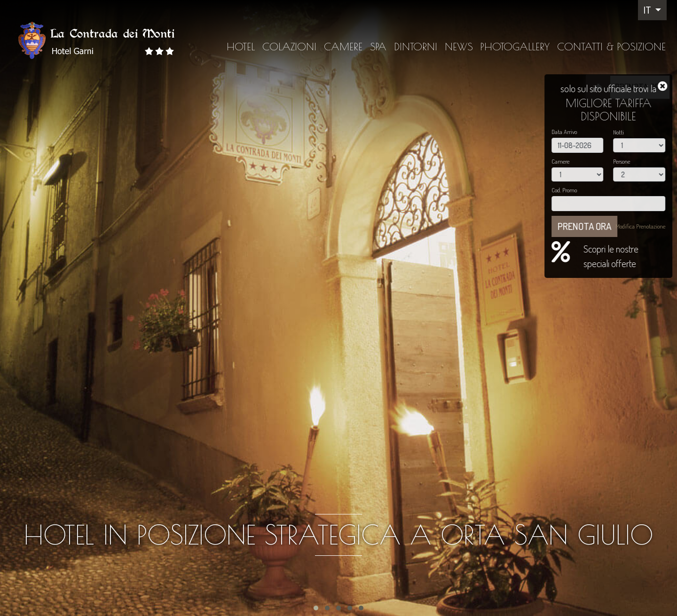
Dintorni (416, 47)
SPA (378, 47)
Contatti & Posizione (611, 47)
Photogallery (515, 47)
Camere (343, 47)
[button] (316, 608)
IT (648, 10)
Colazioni (289, 47)
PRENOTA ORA (640, 87)
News (459, 47)
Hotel (241, 47)
